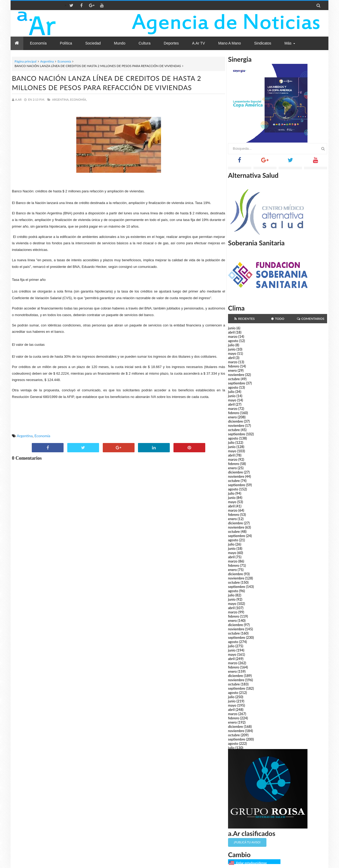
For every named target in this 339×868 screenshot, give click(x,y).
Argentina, (61, 99)
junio (232, 328)
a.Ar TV (199, 43)
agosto (233, 341)
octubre (234, 379)
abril (231, 332)
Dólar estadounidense (251, 863)
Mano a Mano (230, 43)
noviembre (236, 375)
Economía (64, 61)
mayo (232, 353)
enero (232, 370)
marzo (233, 336)
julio (231, 345)
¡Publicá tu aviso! (247, 842)
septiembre (237, 383)
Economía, (79, 99)
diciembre (236, 421)
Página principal (26, 61)
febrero (234, 366)
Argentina (47, 61)
